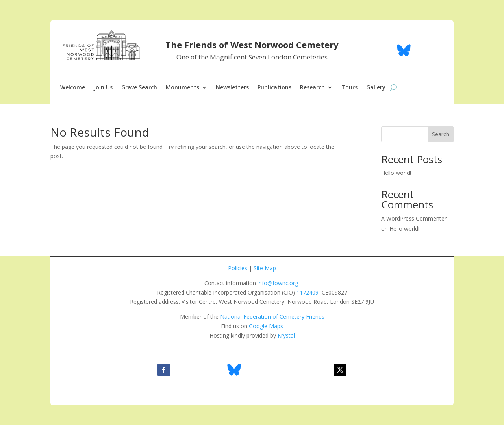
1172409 (308, 292)
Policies (238, 268)
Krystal (286, 335)
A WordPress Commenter (414, 218)
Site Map (265, 268)
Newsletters (232, 88)
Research (312, 88)
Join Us (103, 88)
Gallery (376, 88)
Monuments (183, 88)
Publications (274, 88)
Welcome (73, 88)
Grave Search (139, 88)
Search (441, 134)
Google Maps (266, 326)
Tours (349, 88)
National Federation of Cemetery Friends (272, 316)
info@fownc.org (278, 283)
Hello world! (396, 173)
